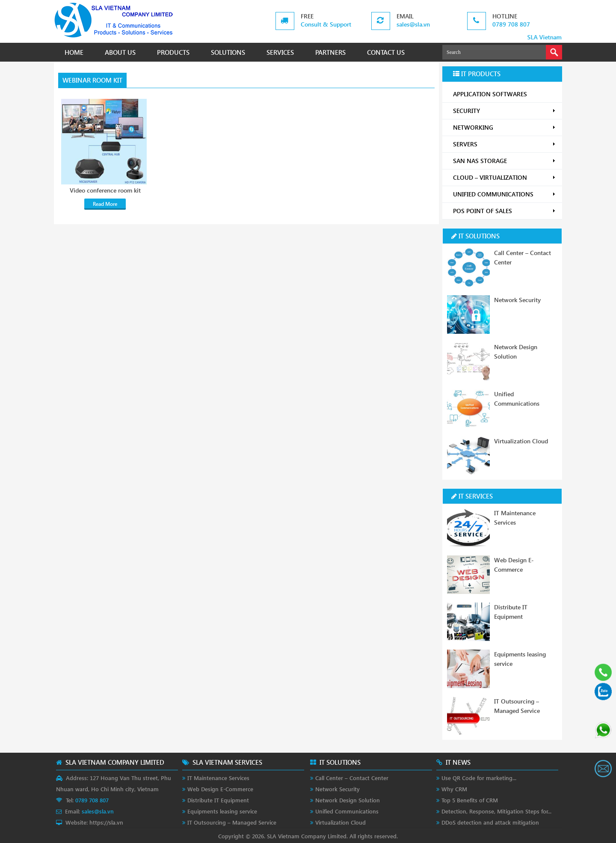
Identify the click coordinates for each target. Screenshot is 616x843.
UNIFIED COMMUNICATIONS (504, 194)
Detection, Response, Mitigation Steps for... (496, 811)
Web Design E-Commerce (220, 789)
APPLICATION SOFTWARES (490, 94)
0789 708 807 (511, 24)
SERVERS (504, 144)
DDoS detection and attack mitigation (490, 822)
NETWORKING (504, 127)
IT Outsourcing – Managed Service (232, 822)
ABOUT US (120, 52)
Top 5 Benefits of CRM (470, 800)
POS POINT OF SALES (504, 211)
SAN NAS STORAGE (504, 161)
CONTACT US (386, 52)
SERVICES (280, 52)
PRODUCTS (173, 52)
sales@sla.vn (413, 24)
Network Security (517, 300)
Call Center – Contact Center (352, 778)
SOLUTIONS (228, 52)
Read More (105, 204)
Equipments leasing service (222, 811)
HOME (74, 52)
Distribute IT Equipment (218, 800)
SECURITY (504, 111)
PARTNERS (330, 52)
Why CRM (454, 789)
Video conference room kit (105, 190)
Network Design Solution (348, 800)
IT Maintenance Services (218, 778)
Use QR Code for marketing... (479, 778)
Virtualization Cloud (521, 441)
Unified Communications (347, 811)
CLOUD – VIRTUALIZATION (504, 177)
